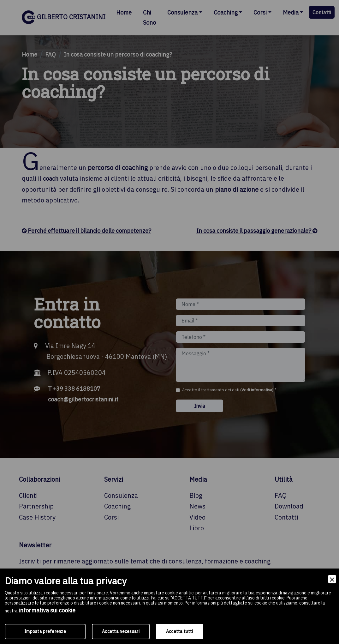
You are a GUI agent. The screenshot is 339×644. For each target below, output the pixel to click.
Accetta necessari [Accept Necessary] (121, 631)
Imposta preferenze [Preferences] (45, 631)
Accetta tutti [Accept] (180, 631)
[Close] (332, 579)
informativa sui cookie (47, 610)
